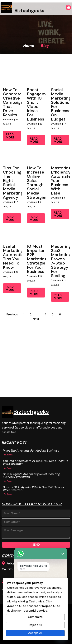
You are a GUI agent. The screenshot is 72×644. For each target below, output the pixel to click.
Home (29, 46)
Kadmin (10, 455)
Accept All (35, 633)
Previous (12, 314)
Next (36, 319)
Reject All (35, 625)
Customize (35, 617)
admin (10, 120)
